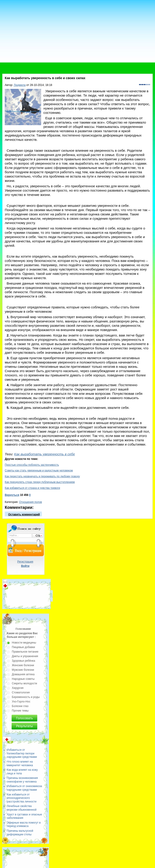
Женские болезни (23, 665)
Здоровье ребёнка (23, 661)
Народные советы (23, 679)
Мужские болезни (23, 670)
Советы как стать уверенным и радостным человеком (39, 471)
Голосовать (25, 718)
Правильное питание (25, 652)
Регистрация (25, 562)
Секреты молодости (24, 683)
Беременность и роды (26, 697)
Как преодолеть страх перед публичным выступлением (40, 482)
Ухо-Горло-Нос (21, 702)
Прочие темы (20, 711)
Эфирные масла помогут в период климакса (24, 824)
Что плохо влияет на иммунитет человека (20, 763)
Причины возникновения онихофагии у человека (22, 780)
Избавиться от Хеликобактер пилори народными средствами (22, 753)
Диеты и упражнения (25, 656)
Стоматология (21, 692)
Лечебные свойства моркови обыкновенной (22, 808)
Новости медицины (24, 643)
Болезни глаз (20, 706)
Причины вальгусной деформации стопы (20, 833)
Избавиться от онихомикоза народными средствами (24, 788)
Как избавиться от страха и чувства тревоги (32, 488)
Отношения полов (31, 502)
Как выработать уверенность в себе (45, 454)
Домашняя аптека (23, 674)
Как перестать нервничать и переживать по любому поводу (42, 476)
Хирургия (18, 688)
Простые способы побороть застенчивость (32, 465)
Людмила (20, 85)
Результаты (25, 726)
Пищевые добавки (23, 647)
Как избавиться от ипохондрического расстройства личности (22, 798)
